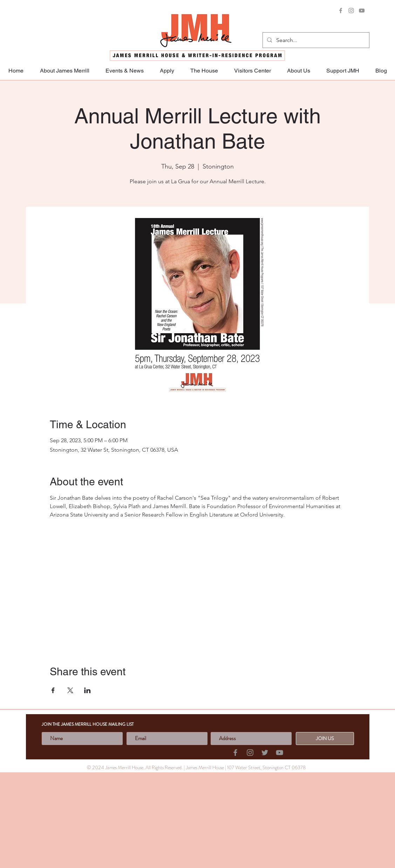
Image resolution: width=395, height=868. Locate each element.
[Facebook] (341, 11)
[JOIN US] (325, 739)
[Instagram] (351, 11)
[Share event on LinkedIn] (87, 690)
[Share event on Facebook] (53, 690)
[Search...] (315, 40)
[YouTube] (362, 11)
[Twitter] (265, 753)
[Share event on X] (70, 690)
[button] (343, 71)
